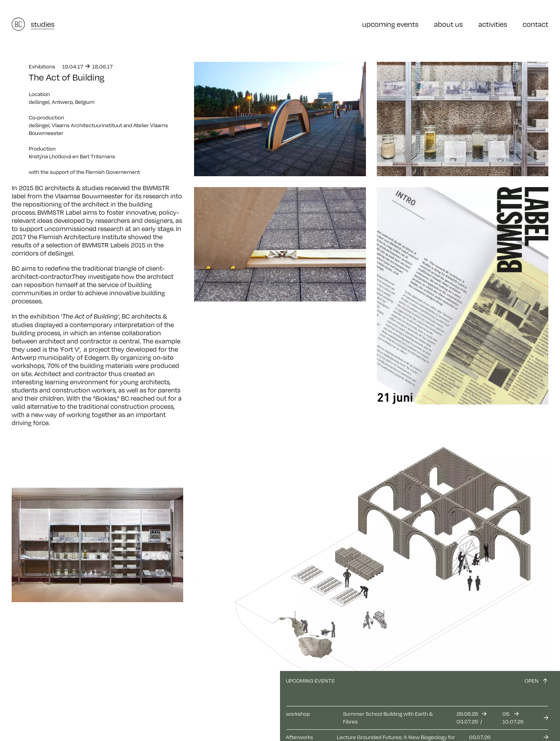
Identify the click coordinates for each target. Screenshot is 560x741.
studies (43, 24)
